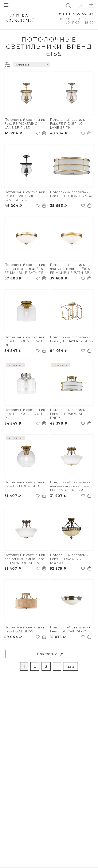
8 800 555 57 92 (76, 14)
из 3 (70, 667)
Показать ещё (50, 654)
